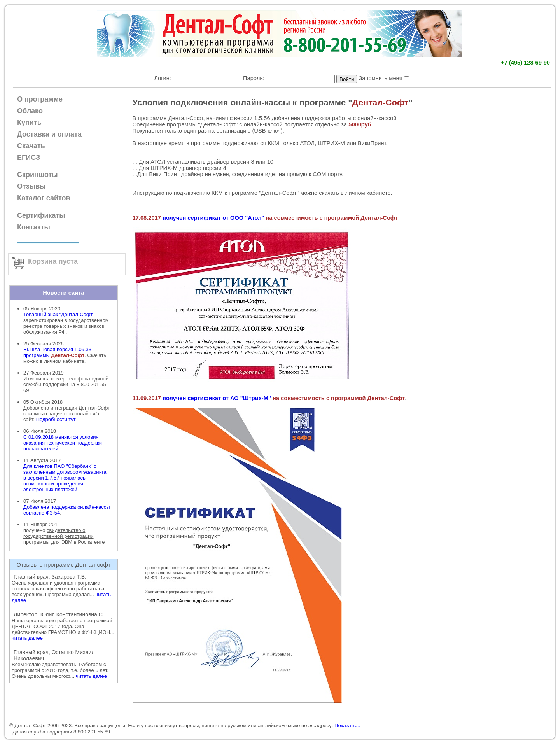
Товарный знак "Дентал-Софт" (59, 314)
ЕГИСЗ (29, 158)
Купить (29, 123)
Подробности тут (56, 419)
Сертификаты (41, 215)
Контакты (34, 227)
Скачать (31, 146)
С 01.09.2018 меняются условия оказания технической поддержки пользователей (63, 443)
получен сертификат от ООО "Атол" (213, 218)
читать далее (27, 638)
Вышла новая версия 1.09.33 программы (57, 352)
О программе (40, 99)
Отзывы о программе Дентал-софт (63, 565)
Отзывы (31, 186)
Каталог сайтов (44, 198)
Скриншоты (38, 175)
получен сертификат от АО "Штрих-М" (217, 398)
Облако (30, 111)
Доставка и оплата (49, 134)
